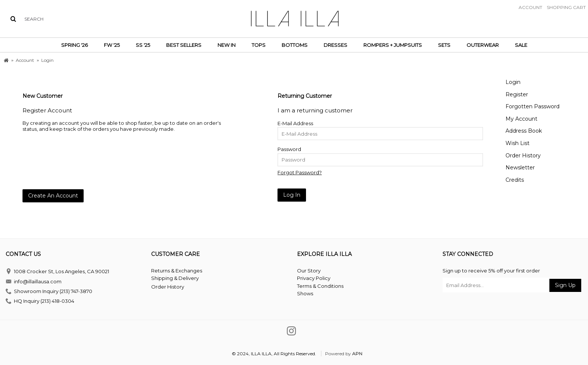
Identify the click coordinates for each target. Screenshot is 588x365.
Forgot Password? (300, 172)
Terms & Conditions (320, 286)
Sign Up (565, 285)
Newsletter (520, 168)
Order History (523, 156)
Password (289, 149)
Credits (515, 180)
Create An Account (53, 196)
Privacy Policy (314, 278)
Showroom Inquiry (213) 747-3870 (49, 292)
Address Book (524, 131)
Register (517, 94)
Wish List (517, 143)
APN (357, 354)
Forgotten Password (532, 106)
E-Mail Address (295, 123)
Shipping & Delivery (175, 278)
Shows (305, 293)
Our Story (309, 271)
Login (513, 82)
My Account (521, 119)
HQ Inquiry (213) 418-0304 (40, 301)
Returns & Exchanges (177, 271)
